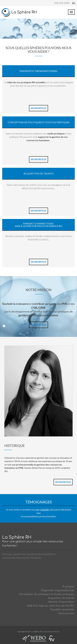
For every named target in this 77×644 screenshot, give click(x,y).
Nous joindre (66, 613)
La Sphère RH (19, 12)
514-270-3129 (62, 3)
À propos (68, 587)
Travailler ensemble (62, 610)
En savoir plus (38, 108)
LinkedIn (45, 510)
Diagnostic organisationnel (57, 590)
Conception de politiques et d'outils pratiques (47, 594)
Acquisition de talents (61, 598)
